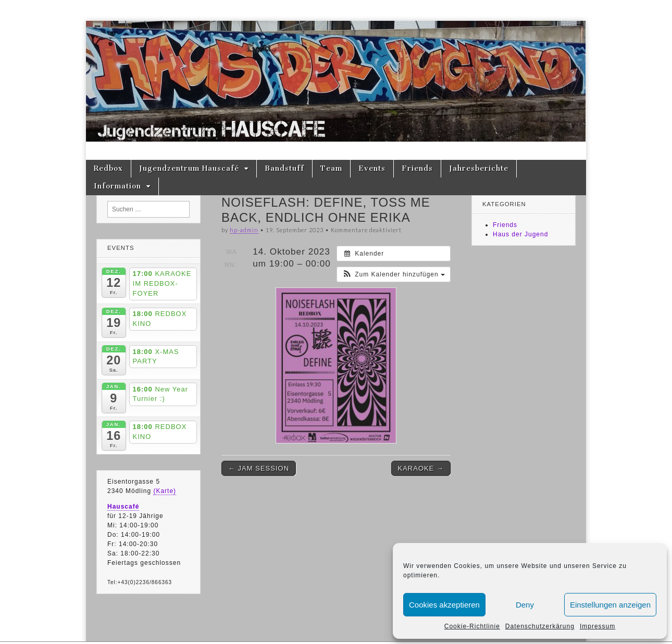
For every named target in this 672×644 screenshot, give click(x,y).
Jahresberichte (479, 168)
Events (372, 168)
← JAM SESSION (259, 468)
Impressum (598, 626)
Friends (417, 168)
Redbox (108, 168)
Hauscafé (123, 507)
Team (331, 168)
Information (117, 186)
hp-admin (244, 230)
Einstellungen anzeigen (610, 605)
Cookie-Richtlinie (472, 626)
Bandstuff (284, 168)
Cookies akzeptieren (444, 605)
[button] (394, 274)
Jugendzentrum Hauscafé (189, 168)
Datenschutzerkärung (540, 626)
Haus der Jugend (520, 234)
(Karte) (165, 491)
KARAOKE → (421, 468)
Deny (525, 605)
